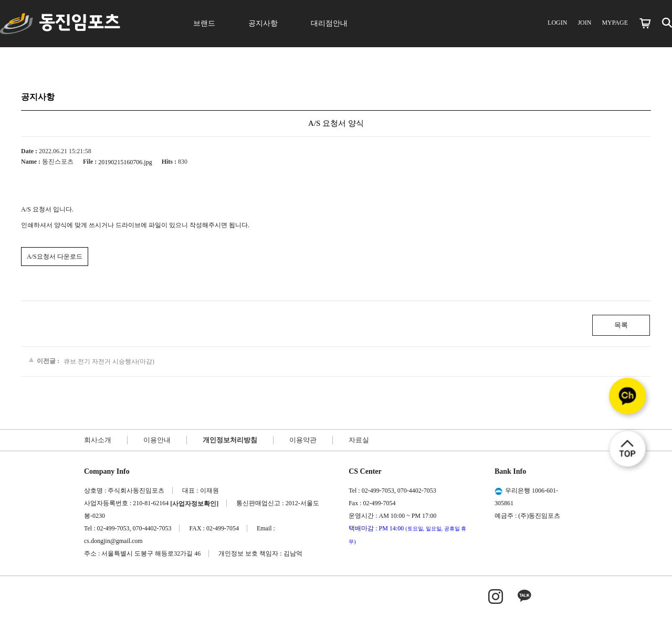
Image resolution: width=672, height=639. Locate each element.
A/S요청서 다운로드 (55, 257)
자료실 (359, 440)
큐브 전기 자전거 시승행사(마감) (109, 361)
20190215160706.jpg (125, 162)
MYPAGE (615, 23)
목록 (621, 325)
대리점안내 (329, 23)
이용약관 (303, 440)
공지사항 (263, 23)
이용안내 (157, 440)
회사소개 (98, 440)
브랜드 (204, 23)
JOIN (584, 23)
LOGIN (557, 23)
